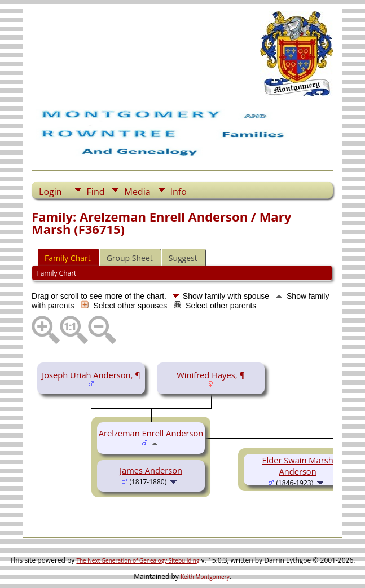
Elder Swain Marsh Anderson (297, 466)
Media (137, 192)
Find (96, 192)
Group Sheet (130, 258)
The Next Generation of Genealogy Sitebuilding (138, 560)
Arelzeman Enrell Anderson (151, 433)
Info (179, 192)
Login (50, 192)
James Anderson (151, 470)
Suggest (183, 258)
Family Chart (68, 258)
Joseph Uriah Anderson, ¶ (91, 375)
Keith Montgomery (205, 577)
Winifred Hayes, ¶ (211, 375)
